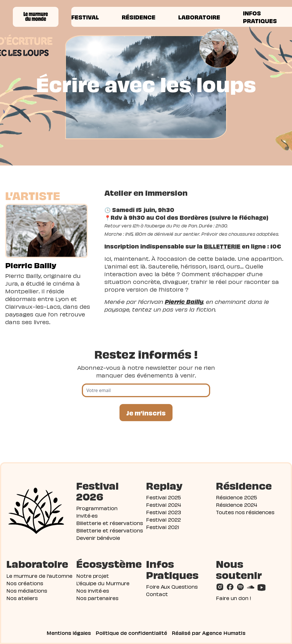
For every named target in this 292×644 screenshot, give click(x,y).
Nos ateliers (22, 598)
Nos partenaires (97, 598)
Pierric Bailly (31, 265)
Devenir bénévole (98, 537)
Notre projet (93, 575)
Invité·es (87, 515)
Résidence (139, 17)
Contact (157, 594)
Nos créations (25, 583)
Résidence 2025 (236, 497)
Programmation (97, 508)
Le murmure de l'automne (39, 575)
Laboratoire (199, 17)
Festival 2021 (163, 527)
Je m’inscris (146, 412)
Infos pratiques (260, 17)
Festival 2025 (163, 497)
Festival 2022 (163, 519)
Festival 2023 (164, 512)
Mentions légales (69, 633)
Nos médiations (27, 590)
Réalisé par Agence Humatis (209, 633)
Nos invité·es (93, 590)
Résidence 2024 (237, 504)
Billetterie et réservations (109, 523)
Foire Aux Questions (172, 586)
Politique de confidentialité (131, 633)
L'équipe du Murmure (103, 583)
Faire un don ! (234, 598)
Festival (85, 17)
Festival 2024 (164, 504)
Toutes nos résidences (245, 512)
